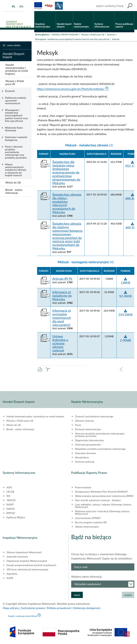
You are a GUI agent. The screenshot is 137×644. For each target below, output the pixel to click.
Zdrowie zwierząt (84, 421)
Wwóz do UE (13, 183)
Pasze (78, 426)
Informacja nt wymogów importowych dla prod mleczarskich (62, 319)
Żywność (111, 35)
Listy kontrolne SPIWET (88, 519)
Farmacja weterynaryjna (88, 430)
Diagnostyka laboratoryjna (89, 441)
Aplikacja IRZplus (16, 518)
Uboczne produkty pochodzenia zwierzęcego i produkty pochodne (100, 436)
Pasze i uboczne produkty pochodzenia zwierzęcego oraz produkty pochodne (16, 153)
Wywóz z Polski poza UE (93, 35)
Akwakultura (82, 458)
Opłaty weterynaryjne (87, 527)
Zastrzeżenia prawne (33, 609)
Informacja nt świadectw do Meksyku (62, 296)
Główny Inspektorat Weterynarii (24, 553)
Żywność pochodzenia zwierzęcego (94, 417)
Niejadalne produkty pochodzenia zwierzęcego (100, 450)
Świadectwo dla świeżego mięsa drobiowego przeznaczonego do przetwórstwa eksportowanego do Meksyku (66, 173)
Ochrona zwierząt (85, 462)
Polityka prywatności (59, 609)
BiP (49, 6)
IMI (8, 497)
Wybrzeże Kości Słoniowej (14, 130)
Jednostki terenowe (17, 557)
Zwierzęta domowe (85, 454)
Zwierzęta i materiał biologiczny (16, 139)
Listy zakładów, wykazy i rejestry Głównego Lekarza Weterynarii (103, 506)
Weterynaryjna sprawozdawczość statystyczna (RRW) (104, 497)
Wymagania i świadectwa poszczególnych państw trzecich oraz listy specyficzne (72, 40)
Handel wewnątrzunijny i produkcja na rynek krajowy (17, 70)
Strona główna (42, 35)
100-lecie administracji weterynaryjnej (27, 570)
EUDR (10, 579)
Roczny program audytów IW (91, 523)
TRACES (11, 501)
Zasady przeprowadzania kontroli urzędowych (31, 566)
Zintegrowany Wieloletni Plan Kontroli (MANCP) (101, 492)
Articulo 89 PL (62, 280)
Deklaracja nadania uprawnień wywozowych (16, 101)
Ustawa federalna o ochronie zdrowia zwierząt (60, 344)
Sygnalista (12, 574)
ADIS (9, 488)
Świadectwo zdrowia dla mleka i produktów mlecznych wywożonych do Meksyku (67, 204)
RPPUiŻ (11, 514)
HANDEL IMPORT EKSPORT (65, 35)
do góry (127, 634)
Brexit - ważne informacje (14, 192)
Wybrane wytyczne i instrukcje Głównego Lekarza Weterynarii (102, 513)
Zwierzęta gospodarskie (88, 445)
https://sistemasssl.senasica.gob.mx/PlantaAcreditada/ (71, 90)
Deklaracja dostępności (87, 609)
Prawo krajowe (83, 488)
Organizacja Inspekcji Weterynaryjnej (27, 562)
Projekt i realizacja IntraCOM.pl (22, 617)
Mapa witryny (11, 609)
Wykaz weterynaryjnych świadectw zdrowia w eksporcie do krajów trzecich (16, 171)
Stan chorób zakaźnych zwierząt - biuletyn (98, 501)
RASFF (10, 505)
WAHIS (11, 510)
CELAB (10, 492)
